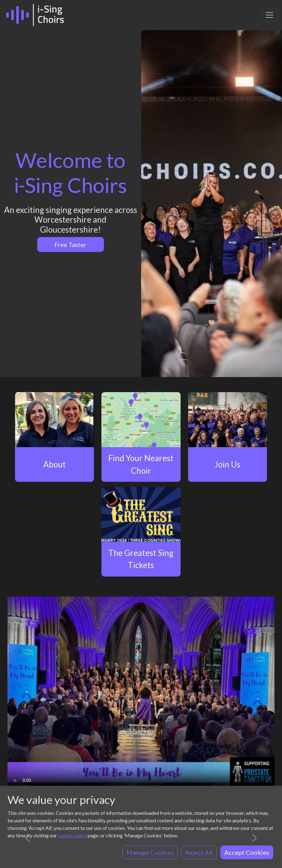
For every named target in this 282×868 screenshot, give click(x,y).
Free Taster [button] (70, 245)
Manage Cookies (150, 852)
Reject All (199, 852)
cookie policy (72, 835)
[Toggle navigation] (269, 15)
